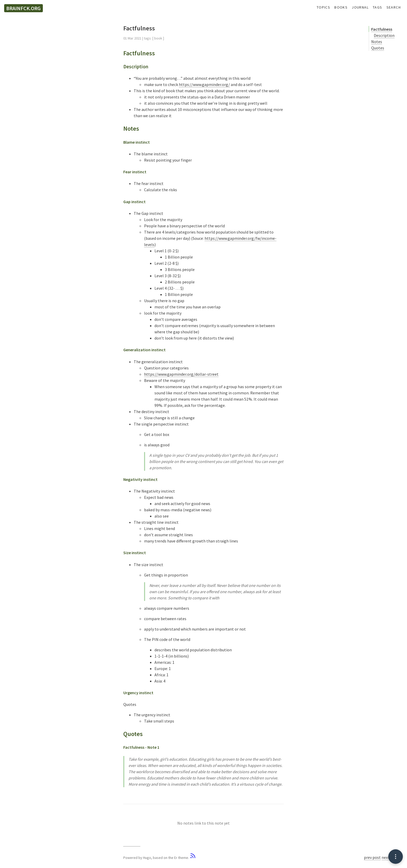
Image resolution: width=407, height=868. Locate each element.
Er (176, 858)
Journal (360, 7)
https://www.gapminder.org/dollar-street (181, 374)
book (158, 38)
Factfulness (382, 29)
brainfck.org (23, 8)
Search (394, 7)
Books (341, 7)
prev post (372, 857)
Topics (323, 7)
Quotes (378, 48)
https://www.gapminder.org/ (204, 84)
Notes (377, 42)
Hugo (147, 858)
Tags (378, 7)
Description (384, 35)
